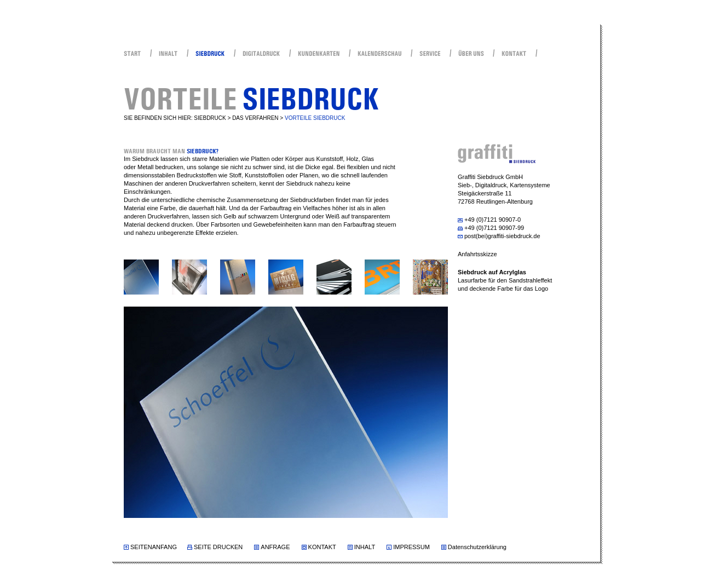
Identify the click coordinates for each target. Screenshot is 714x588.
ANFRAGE (275, 547)
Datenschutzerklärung (477, 547)
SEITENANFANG (154, 547)
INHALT (365, 547)
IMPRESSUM (411, 547)
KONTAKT (322, 547)
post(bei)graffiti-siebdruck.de (502, 236)
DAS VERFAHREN (255, 118)
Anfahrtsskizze (477, 254)
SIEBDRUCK (210, 118)
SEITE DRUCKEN (218, 547)
